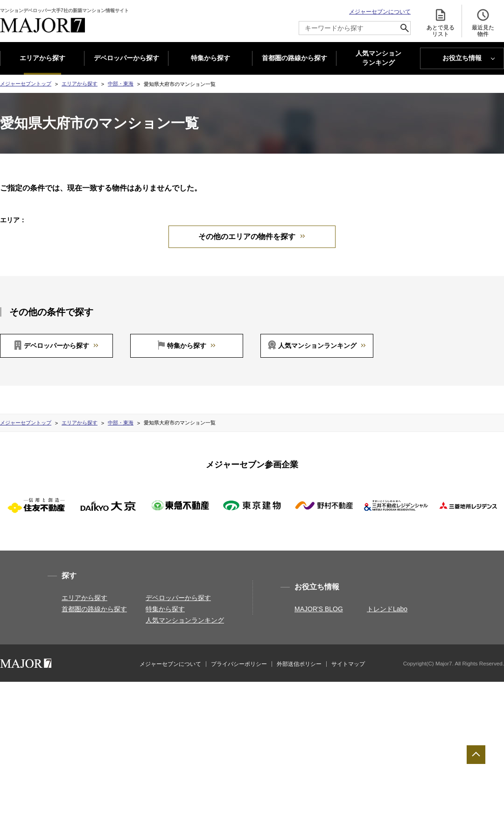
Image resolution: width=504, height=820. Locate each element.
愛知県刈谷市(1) (394, 231)
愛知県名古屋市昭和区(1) (135, 231)
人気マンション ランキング (378, 58)
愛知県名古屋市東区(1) (264, 219)
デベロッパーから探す (126, 58)
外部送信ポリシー (299, 675)
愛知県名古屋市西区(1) (333, 219)
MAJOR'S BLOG (319, 620)
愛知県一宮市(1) (341, 231)
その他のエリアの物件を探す (247, 248)
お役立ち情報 (462, 58)
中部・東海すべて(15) (63, 219)
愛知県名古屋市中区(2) (402, 219)
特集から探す (210, 58)
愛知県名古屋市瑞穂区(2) (209, 231)
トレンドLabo (387, 620)
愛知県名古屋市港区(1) (281, 231)
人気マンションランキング (317, 357)
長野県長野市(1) (129, 219)
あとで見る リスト (441, 23)
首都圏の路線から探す (294, 58)
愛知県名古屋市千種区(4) (192, 219)
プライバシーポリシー (239, 675)
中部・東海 (121, 84)
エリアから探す (42, 58)
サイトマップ (348, 675)
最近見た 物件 (483, 23)
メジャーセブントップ (26, 84)
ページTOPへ (476, 755)
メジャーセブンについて (380, 12)
